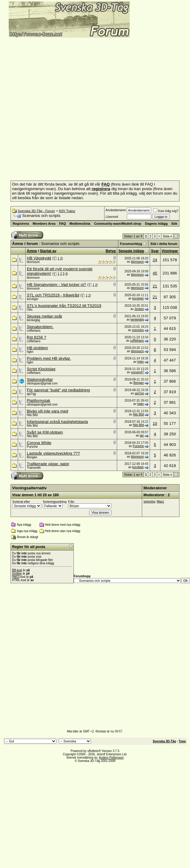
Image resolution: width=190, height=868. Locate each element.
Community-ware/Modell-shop (118, 224)
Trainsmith (34, 468)
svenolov (138, 330)
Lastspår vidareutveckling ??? (53, 453)
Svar (155, 251)
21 (155, 286)
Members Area (44, 224)
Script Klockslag (41, 369)
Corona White (39, 443)
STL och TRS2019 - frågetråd (53, 295)
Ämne (32, 251)
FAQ (62, 224)
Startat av (48, 251)
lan (142, 436)
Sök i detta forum (164, 244)
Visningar (170, 251)
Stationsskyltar (40, 379)
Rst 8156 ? (36, 337)
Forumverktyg (131, 244)
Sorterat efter (21, 502)
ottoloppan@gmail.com (42, 383)
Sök (174, 224)
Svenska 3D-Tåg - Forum (36, 211)
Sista (167, 236)
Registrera (21, 224)
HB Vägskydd (39, 258)
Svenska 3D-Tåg (164, 741)
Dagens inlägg (156, 224)
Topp (182, 741)
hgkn (30, 352)
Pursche (32, 447)
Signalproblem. (40, 327)
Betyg (111, 251)
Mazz (160, 501)
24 (155, 260)
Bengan (139, 383)
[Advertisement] (69, 107)
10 (155, 423)
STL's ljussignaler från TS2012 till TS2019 (64, 306)
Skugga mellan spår (45, 316)
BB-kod (17, 570)
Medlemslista (80, 224)
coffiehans (34, 331)
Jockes (139, 309)
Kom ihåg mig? (166, 211)
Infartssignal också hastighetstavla (57, 422)
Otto (30, 310)
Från (71, 502)
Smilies (17, 573)
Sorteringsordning (55, 502)
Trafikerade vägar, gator (48, 464)
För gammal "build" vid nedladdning (58, 390)
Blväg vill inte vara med (47, 411)
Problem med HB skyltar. (49, 358)
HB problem (37, 348)
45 (155, 273)
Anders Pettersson (111, 758)
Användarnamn (116, 210)
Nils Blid (32, 415)
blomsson (33, 262)
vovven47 (137, 372)
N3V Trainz (67, 211)
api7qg (31, 394)
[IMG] (16, 577)
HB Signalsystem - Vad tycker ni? (56, 285)
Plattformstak (39, 401)
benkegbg (33, 320)
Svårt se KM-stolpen (45, 432)
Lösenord (112, 217)
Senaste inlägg (131, 251)
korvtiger (33, 299)
